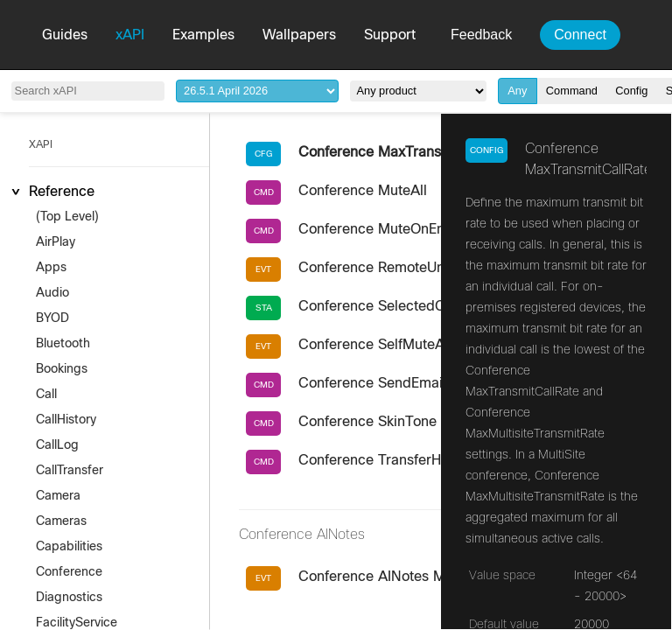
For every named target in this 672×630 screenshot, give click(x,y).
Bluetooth (63, 344)
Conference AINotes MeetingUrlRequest (427, 577)
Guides (65, 35)
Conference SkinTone (367, 422)
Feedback (481, 35)
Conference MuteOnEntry (380, 229)
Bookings (62, 369)
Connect (580, 35)
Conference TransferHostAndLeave (412, 460)
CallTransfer (70, 471)
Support (390, 35)
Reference (62, 192)
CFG (263, 154)
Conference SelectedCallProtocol (406, 306)
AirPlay (56, 242)
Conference (69, 572)
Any (517, 91)
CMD (264, 192)
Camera (58, 496)
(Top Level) (67, 217)
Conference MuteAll (363, 191)
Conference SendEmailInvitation (401, 383)
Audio (52, 293)
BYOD (52, 318)
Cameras (61, 521)
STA (264, 308)
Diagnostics (69, 598)
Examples (203, 35)
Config (631, 91)
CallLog (57, 445)
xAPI (130, 35)
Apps (51, 268)
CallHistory (66, 420)
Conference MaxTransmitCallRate (407, 152)
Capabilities (69, 547)
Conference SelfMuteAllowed (393, 345)
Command (572, 91)
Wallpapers (299, 35)
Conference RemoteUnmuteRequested (422, 268)
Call (46, 395)
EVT (263, 269)
